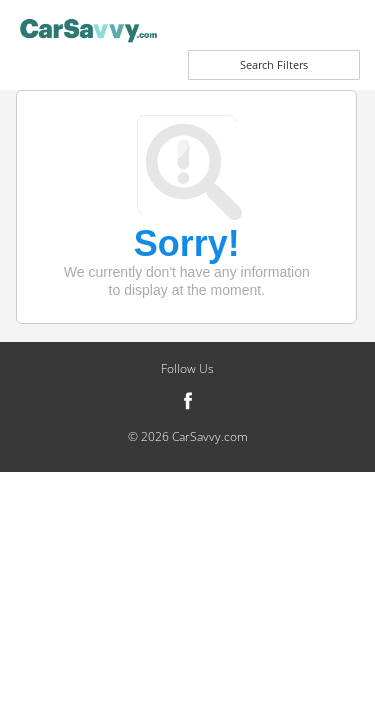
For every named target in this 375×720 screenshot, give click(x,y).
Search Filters (274, 64)
